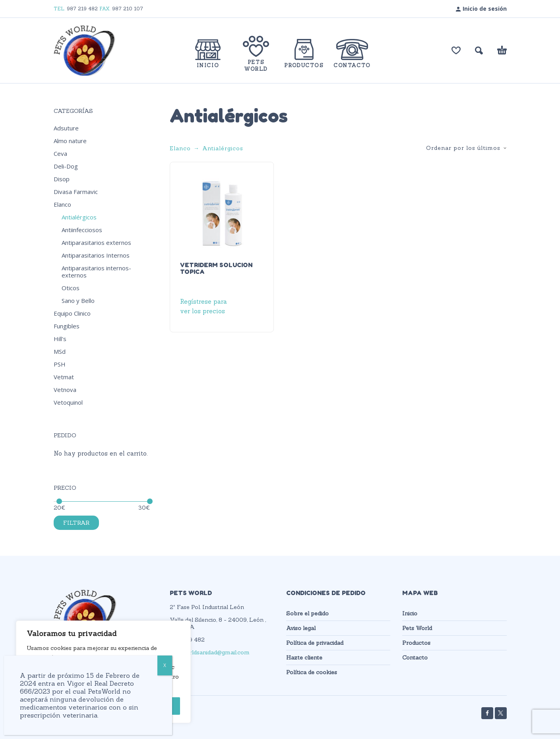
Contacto (415, 658)
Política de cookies (312, 672)
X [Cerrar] (165, 665)
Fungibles (67, 326)
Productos (416, 643)
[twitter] (501, 713)
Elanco (62, 204)
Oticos (71, 288)
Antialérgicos (79, 217)
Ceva (60, 153)
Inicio (410, 613)
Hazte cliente (304, 658)
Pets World (417, 628)
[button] (479, 50)
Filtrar (76, 523)
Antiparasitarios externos (96, 242)
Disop (62, 179)
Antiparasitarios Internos (96, 255)
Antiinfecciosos (82, 230)
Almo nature (70, 141)
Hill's (60, 339)
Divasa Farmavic (76, 192)
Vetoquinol (68, 402)
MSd (60, 351)
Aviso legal (301, 628)
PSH (60, 364)
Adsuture (66, 128)
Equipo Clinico (72, 313)
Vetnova (65, 390)
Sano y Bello (78, 301)
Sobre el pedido (307, 613)
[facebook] (487, 713)
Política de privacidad (315, 643)
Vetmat (64, 377)
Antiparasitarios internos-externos (96, 272)
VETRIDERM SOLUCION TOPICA (216, 268)
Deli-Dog (66, 166)
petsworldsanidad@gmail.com (210, 652)
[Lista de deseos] (456, 50)
